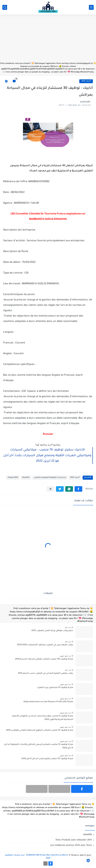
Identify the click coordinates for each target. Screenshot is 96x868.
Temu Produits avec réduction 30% (74, 840)
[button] (78, 489)
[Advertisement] (48, 40)
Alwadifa (26, 478)
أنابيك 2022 (86, 81)
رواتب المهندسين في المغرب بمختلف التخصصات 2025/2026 (45, 645)
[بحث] (5, 7)
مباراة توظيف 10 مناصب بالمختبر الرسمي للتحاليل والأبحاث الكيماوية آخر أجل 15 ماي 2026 (39, 746)
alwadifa (88, 834)
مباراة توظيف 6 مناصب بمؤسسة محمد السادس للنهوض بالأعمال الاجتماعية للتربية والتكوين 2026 (42, 718)
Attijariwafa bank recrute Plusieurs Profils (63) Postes (48, 702)
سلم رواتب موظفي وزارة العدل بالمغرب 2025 (52, 631)
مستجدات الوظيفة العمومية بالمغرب (50, 478)
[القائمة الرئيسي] (91, 7)
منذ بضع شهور (65, 656)
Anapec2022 (13, 478)
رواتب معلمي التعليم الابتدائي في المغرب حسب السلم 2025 (46, 673)
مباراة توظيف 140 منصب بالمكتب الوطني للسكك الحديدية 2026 (44, 659)
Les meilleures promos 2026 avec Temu (71, 845)
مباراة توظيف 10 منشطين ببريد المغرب (55, 688)
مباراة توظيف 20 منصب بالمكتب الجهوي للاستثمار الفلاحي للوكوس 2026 (40, 730)
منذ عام (68, 627)
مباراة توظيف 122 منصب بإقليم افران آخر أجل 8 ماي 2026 (47, 759)
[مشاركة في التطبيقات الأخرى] (51, 489)
